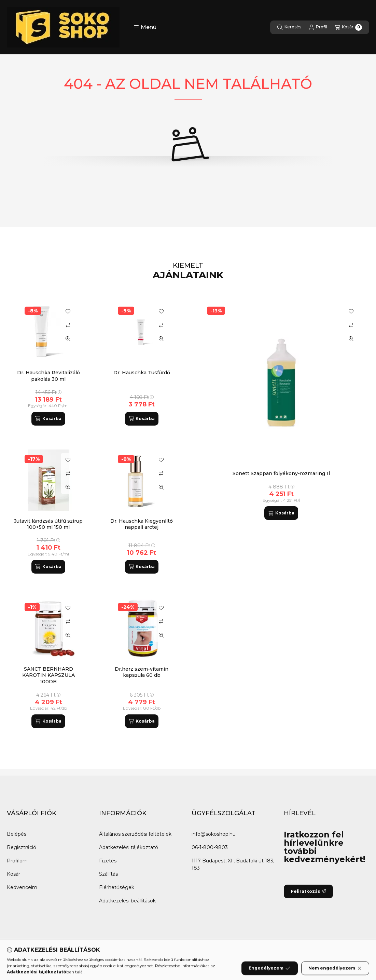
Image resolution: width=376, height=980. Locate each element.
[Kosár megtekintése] (348, 27)
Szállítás (108, 874)
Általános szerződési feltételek (135, 834)
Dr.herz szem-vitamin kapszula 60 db (142, 672)
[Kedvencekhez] (351, 311)
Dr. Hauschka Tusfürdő (142, 373)
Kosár (13, 874)
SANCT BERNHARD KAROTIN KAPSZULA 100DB (48, 675)
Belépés (17, 834)
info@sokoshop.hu (214, 834)
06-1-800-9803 (210, 847)
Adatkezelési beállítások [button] (127, 901)
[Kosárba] (281, 513)
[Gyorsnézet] (351, 339)
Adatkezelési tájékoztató (129, 847)
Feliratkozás (308, 891)
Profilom (17, 861)
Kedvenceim (22, 887)
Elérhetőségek (117, 887)
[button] (145, 27)
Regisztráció (22, 847)
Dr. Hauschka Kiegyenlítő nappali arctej (142, 524)
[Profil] (318, 27)
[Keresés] (289, 27)
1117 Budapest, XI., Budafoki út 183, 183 (233, 864)
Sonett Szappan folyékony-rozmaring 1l (281, 473)
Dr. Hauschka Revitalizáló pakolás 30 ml (48, 376)
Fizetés (108, 861)
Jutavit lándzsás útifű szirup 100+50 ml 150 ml (48, 524)
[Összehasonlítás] (351, 325)
